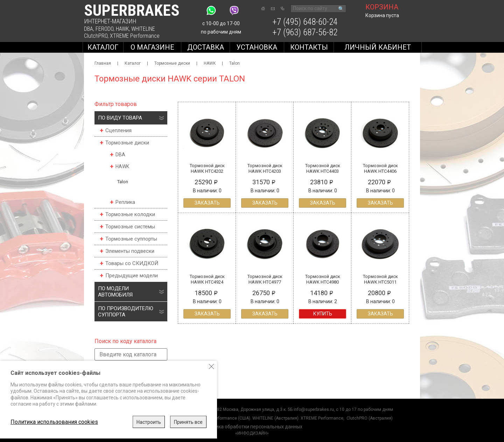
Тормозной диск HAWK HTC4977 (265, 279)
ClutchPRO (96, 36)
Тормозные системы (130, 227)
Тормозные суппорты (131, 239)
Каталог (103, 47)
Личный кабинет (378, 47)
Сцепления (118, 130)
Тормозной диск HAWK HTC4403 (323, 168)
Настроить (149, 422)
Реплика (125, 202)
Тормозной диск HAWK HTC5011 (380, 279)
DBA (89, 29)
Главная (103, 63)
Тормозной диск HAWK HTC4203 (265, 168)
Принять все (188, 422)
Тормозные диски (172, 63)
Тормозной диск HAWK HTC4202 (207, 168)
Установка (257, 47)
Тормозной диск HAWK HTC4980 (323, 279)
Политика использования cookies (54, 422)
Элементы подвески (130, 251)
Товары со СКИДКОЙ (132, 263)
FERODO (104, 29)
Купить (323, 314)
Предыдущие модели (132, 276)
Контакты (309, 47)
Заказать (207, 203)
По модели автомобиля (115, 292)
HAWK (122, 29)
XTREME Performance (135, 36)
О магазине (152, 47)
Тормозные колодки (130, 214)
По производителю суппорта (126, 312)
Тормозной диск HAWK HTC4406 (380, 168)
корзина (382, 7)
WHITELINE (143, 29)
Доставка (206, 47)
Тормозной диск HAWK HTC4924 (207, 279)
